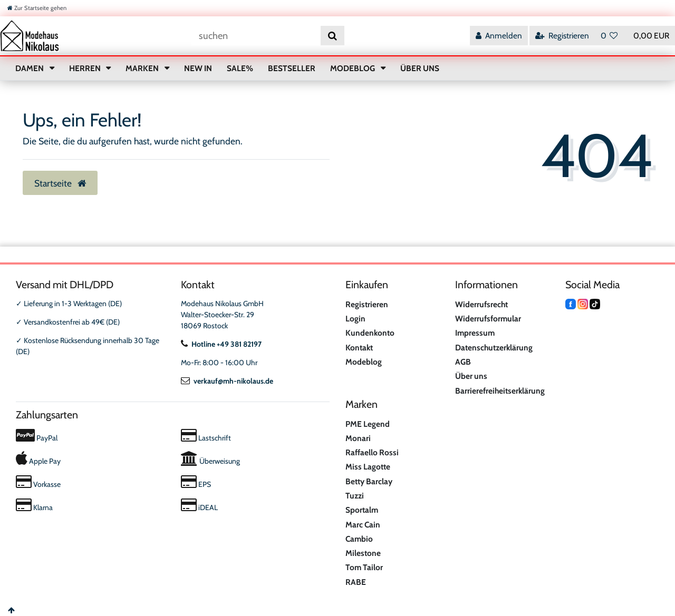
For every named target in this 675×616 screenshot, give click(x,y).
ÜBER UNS (420, 68)
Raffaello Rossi (372, 452)
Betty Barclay (369, 481)
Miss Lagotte (368, 467)
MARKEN (143, 68)
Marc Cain (363, 525)
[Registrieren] (562, 36)
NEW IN (198, 68)
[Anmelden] (499, 36)
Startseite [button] (60, 183)
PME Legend (368, 424)
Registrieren (367, 304)
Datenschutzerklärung (494, 348)
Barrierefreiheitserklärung (500, 391)
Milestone (363, 553)
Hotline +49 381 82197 (221, 344)
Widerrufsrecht (481, 304)
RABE (356, 582)
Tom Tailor (364, 567)
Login (355, 319)
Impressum (475, 333)
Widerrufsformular (488, 319)
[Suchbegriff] (256, 36)
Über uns (471, 376)
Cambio (359, 539)
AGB (463, 362)
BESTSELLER (292, 68)
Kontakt (359, 348)
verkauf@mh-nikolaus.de (227, 381)
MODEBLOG (353, 68)
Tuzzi (355, 496)
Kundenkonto (370, 333)
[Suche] (332, 36)
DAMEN (30, 68)
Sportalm (362, 510)
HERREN (86, 68)
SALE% (240, 68)
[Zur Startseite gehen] (37, 8)
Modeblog (364, 362)
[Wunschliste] (609, 36)
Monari (358, 438)
